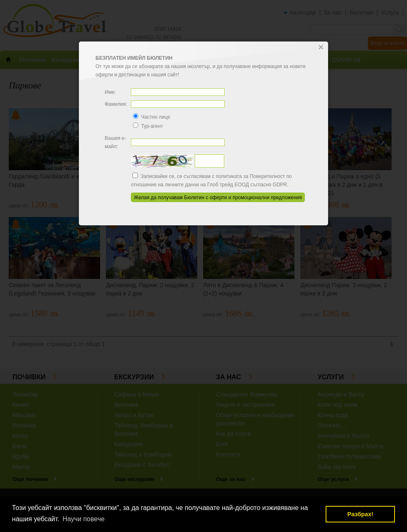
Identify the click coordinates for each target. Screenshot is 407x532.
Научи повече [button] (83, 519)
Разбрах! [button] (360, 514)
